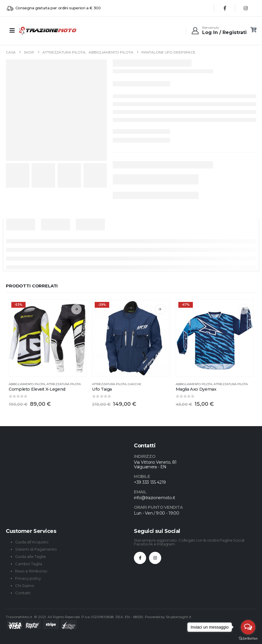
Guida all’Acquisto (32, 542)
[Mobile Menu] (12, 31)
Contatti (23, 593)
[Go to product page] (47, 338)
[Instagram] (246, 8)
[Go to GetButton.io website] (248, 638)
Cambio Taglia (29, 564)
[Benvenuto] (219, 31)
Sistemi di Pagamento (36, 549)
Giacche (135, 384)
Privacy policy (28, 578)
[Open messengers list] (248, 627)
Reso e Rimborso (31, 571)
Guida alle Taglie (30, 556)
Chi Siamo (25, 586)
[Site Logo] (35, 31)
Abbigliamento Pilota (27, 384)
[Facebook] (225, 8)
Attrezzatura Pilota (64, 384)
